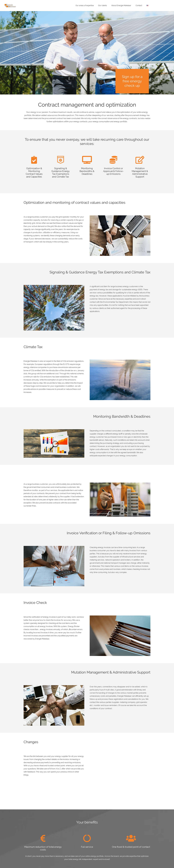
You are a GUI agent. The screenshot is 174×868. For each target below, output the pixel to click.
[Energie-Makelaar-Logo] (10, 6)
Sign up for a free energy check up (132, 81)
